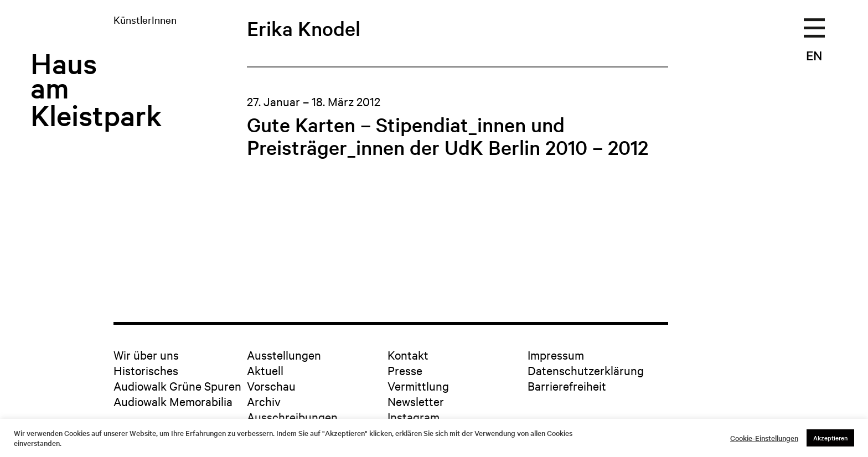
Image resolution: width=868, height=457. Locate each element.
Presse (405, 370)
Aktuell (265, 370)
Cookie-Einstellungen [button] (764, 438)
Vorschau (271, 386)
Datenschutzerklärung (586, 370)
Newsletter (416, 401)
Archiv (264, 401)
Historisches (146, 370)
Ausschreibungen (292, 417)
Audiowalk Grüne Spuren (177, 386)
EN (814, 55)
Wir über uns (146, 355)
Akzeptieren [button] (830, 438)
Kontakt (408, 355)
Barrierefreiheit (567, 386)
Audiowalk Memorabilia (173, 401)
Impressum (556, 355)
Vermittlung (418, 386)
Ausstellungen (284, 355)
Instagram (414, 417)
